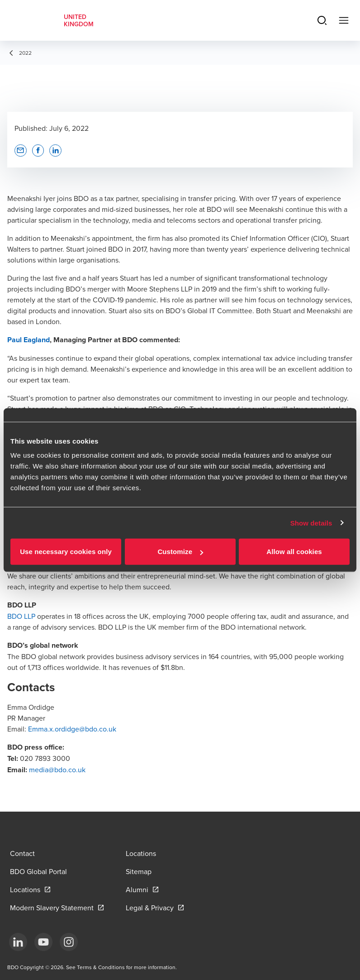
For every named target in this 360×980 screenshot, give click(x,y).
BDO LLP (21, 616)
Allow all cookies (294, 552)
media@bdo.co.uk (57, 770)
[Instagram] (69, 942)
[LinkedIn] (18, 942)
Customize (180, 552)
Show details (311, 523)
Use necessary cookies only (66, 552)
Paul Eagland (28, 340)
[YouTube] (43, 942)
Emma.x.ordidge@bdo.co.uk (72, 729)
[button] (21, 151)
